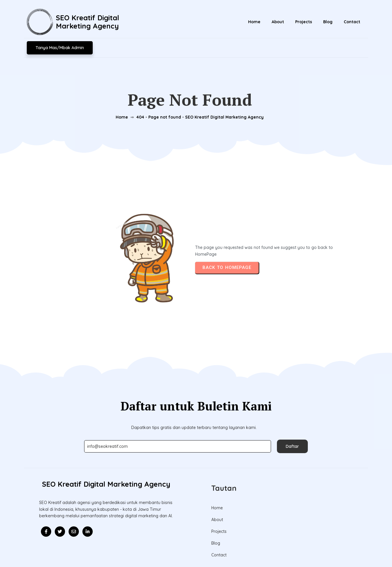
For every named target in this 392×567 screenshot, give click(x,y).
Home (121, 107)
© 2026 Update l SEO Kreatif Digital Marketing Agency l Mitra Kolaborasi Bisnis (196, 549)
